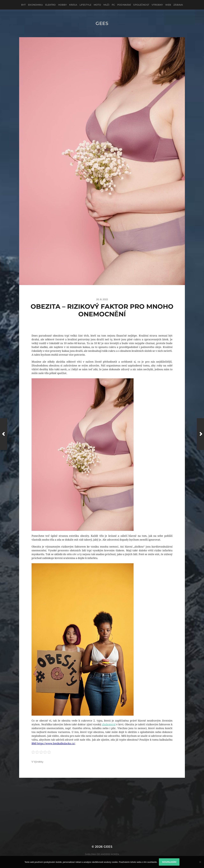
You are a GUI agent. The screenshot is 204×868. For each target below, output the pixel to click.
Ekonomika (35, 5)
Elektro (51, 5)
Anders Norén (110, 854)
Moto (97, 5)
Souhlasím (169, 862)
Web (168, 5)
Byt (23, 5)
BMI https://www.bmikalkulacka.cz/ (53, 744)
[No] (200, 862)
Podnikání (124, 5)
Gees (102, 23)
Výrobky (157, 5)
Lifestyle (85, 5)
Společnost (141, 5)
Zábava (178, 5)
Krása (73, 5)
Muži (106, 5)
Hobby (63, 5)
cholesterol (108, 724)
